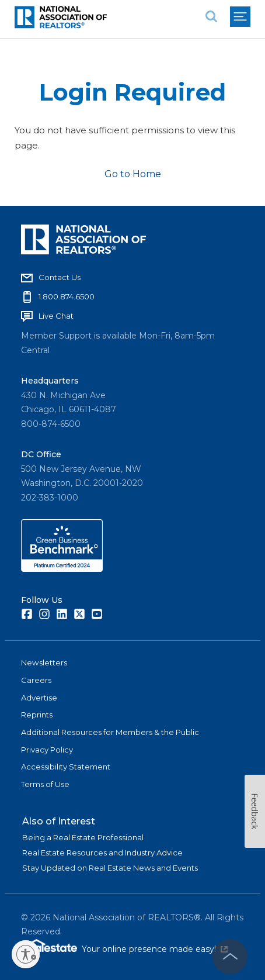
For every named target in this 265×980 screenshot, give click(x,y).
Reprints (37, 715)
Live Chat (56, 316)
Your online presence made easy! (155, 949)
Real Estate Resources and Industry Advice (102, 853)
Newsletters (44, 662)
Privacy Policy (47, 750)
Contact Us (60, 277)
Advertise (39, 698)
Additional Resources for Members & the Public (110, 732)
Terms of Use (45, 784)
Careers (36, 680)
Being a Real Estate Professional (83, 837)
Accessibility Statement (66, 767)
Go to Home (133, 174)
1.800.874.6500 (67, 296)
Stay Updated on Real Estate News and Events (110, 868)
